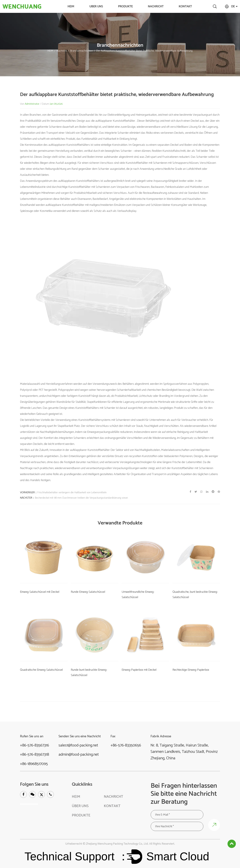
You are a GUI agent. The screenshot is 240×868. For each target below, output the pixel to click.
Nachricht (156, 7)
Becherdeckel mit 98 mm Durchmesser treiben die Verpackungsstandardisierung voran (81, 498)
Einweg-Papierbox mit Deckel (139, 670)
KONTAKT (185, 7)
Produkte (125, 7)
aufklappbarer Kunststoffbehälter (116, 121)
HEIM (71, 7)
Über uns (96, 7)
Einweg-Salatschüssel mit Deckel (40, 592)
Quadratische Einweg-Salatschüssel (41, 670)
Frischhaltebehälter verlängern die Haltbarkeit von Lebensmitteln (72, 492)
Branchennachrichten (81, 51)
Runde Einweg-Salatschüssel (88, 592)
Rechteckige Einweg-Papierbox (191, 670)
